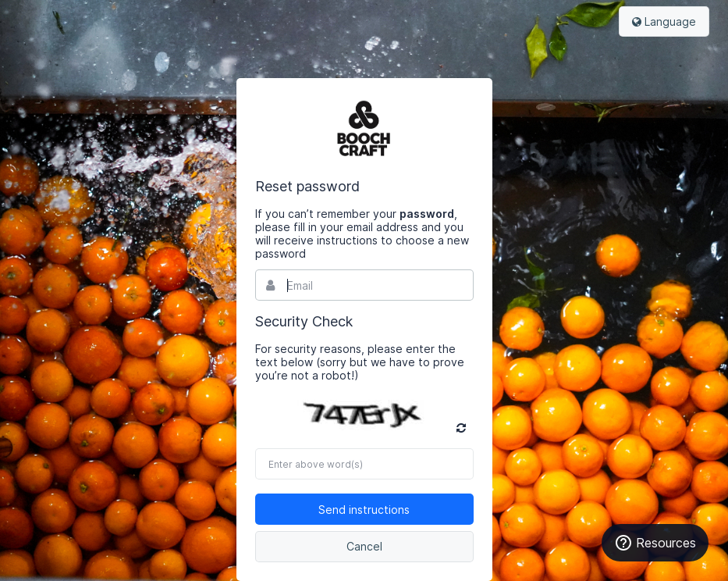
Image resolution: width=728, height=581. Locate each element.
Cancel (364, 546)
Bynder (364, 128)
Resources (655, 543)
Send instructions (364, 510)
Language (664, 21)
